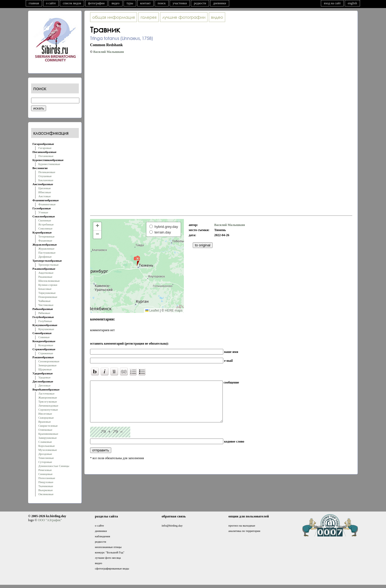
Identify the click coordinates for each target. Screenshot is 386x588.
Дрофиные (45, 257)
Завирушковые (48, 438)
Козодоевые (46, 345)
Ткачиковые (46, 486)
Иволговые (45, 414)
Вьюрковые (46, 490)
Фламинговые (47, 204)
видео (116, 3)
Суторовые (45, 462)
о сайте (51, 3)
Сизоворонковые (49, 361)
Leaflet (152, 311)
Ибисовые (45, 192)
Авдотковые (46, 273)
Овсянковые (46, 494)
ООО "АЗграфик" (50, 520)
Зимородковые (47, 365)
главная (34, 3)
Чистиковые (46, 305)
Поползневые (47, 478)
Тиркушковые (47, 293)
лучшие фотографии (184, 17)
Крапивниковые (48, 434)
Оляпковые (45, 430)
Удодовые (44, 377)
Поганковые (46, 156)
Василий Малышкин (109, 52)
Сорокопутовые (48, 410)
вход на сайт (332, 3)
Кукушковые (46, 329)
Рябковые (44, 313)
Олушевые (45, 176)
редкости (200, 3)
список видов (72, 3)
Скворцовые (46, 418)
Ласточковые (46, 393)
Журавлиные (46, 249)
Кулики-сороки (48, 285)
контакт (145, 3)
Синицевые (45, 474)
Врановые (45, 422)
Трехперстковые (49, 265)
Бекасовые (45, 289)
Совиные (44, 337)
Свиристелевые (48, 426)
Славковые (45, 442)
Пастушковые (47, 253)
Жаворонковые (48, 397)
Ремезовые (45, 470)
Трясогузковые (48, 401)
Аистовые (44, 196)
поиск (162, 3)
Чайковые (44, 301)
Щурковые (45, 369)
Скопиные (45, 220)
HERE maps (174, 311)
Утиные (43, 212)
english (352, 3)
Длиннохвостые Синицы (54, 466)
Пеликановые (47, 172)
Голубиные (45, 321)
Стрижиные (46, 353)
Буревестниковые (49, 164)
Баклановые (46, 180)
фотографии (96, 3)
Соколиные (45, 228)
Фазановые (45, 240)
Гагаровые (45, 148)
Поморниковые (48, 297)
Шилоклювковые (49, 281)
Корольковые (47, 446)
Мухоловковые (48, 450)
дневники (220, 3)
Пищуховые (46, 482)
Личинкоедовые (48, 406)
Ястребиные (46, 224)
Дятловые (44, 385)
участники (180, 3)
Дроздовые (45, 454)
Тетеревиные (47, 236)
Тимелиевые (46, 458)
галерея (149, 17)
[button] (137, 261)
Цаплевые (44, 188)
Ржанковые (45, 277)
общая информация (114, 17)
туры (130, 3)
